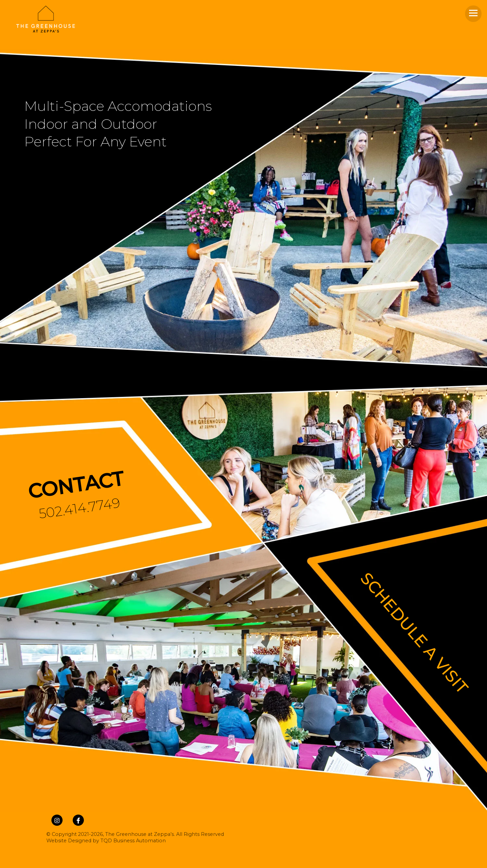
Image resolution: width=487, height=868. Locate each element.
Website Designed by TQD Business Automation (106, 841)
